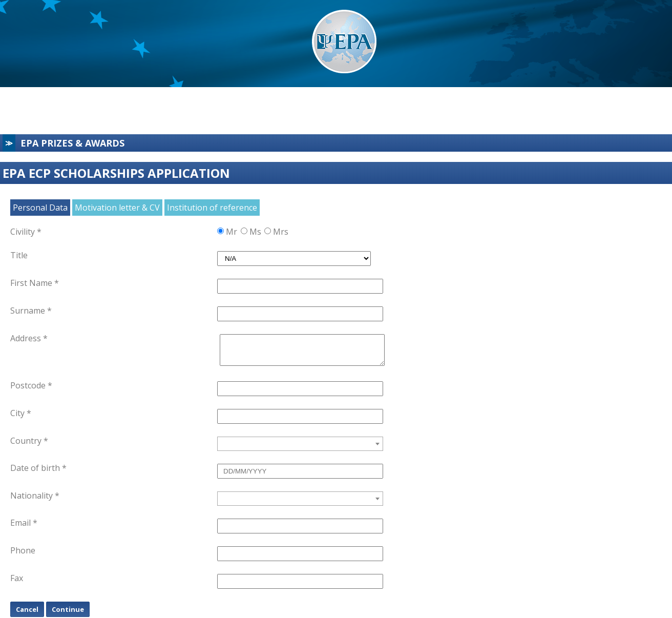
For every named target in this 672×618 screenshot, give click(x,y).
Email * (24, 523)
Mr (232, 232)
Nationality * (35, 496)
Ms (255, 232)
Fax (17, 578)
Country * (29, 441)
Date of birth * (38, 468)
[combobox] (300, 444)
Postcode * (31, 385)
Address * (29, 338)
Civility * (26, 232)
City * (21, 413)
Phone (23, 550)
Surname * (31, 311)
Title (19, 255)
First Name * (35, 283)
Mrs (279, 232)
